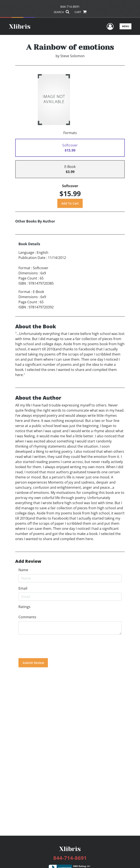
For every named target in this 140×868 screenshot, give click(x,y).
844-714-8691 (70, 7)
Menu (126, 26)
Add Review (28, 561)
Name (23, 570)
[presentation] (51, 646)
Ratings (24, 607)
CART (80, 12)
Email (23, 588)
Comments (27, 617)
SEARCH (61, 12)
